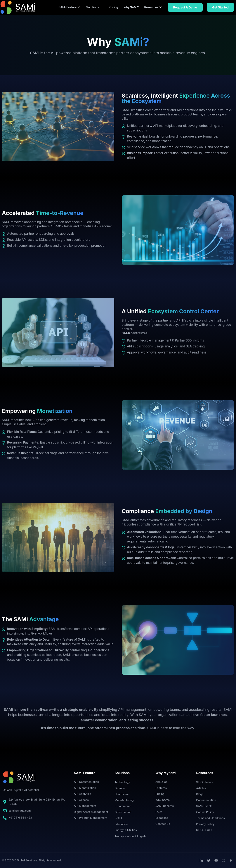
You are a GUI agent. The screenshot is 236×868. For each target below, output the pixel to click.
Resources (153, 7)
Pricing (113, 7)
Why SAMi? (131, 7)
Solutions (94, 7)
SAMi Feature (69, 7)
